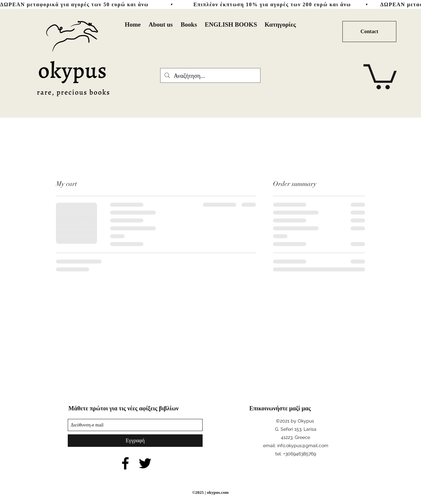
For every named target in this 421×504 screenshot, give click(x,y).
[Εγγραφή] (135, 441)
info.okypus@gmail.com (303, 446)
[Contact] (369, 32)
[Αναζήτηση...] (210, 76)
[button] (380, 75)
